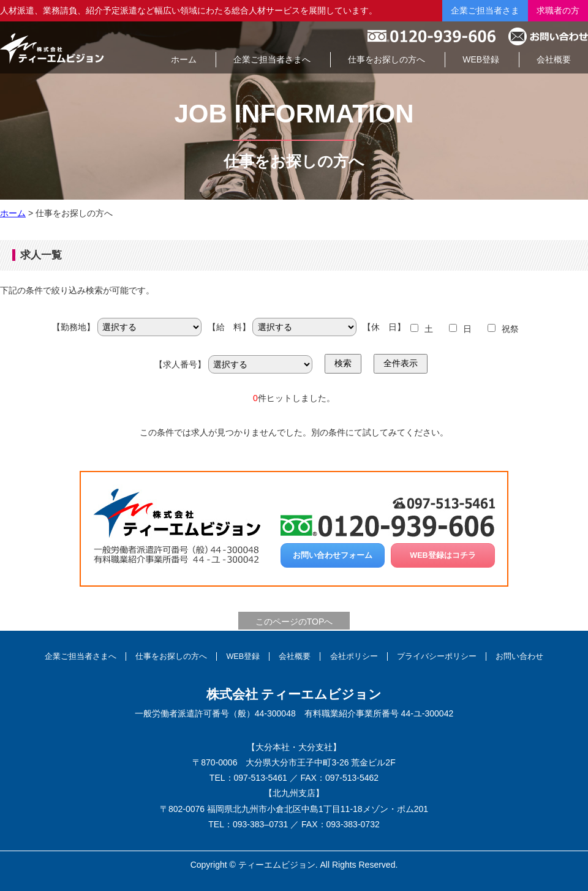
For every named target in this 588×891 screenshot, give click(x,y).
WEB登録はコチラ (443, 555)
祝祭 (510, 329)
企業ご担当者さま (485, 10)
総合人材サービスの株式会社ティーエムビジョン (52, 47)
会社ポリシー (354, 656)
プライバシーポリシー (437, 656)
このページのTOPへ (294, 622)
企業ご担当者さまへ (81, 656)
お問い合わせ (519, 656)
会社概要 (295, 656)
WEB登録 (243, 656)
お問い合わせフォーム (333, 555)
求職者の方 (558, 10)
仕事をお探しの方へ (171, 656)
